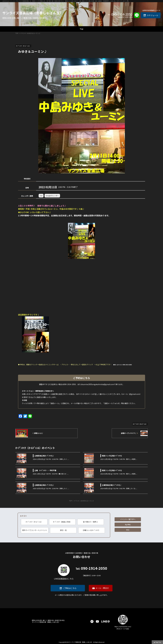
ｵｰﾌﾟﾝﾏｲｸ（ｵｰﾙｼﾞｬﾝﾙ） (34, 522)
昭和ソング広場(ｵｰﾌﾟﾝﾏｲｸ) (112, 456)
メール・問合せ (102, 588)
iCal (41, 196)
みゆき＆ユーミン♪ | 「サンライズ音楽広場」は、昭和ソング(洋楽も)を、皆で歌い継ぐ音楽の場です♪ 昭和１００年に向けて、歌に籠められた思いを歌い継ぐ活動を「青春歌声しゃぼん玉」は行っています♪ (65, 1)
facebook (92, 621)
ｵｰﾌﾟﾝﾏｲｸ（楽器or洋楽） (62, 522)
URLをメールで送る (123, 629)
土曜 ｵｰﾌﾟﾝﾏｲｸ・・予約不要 (45, 470)
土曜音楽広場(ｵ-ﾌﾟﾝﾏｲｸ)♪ (44, 456)
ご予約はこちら (70, 588)
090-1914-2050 (122, 14)
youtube (97, 621)
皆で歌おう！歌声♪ (91, 522)
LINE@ (105, 621)
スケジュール (152, 15)
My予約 (128, 525)
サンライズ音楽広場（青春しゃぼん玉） (33, 13)
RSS (128, 530)
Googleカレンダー (52, 196)
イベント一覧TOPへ (128, 519)
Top (82, 29)
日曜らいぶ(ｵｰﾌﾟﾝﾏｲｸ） (91, 530)
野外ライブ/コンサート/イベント (35, 530)
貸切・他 (63, 530)
